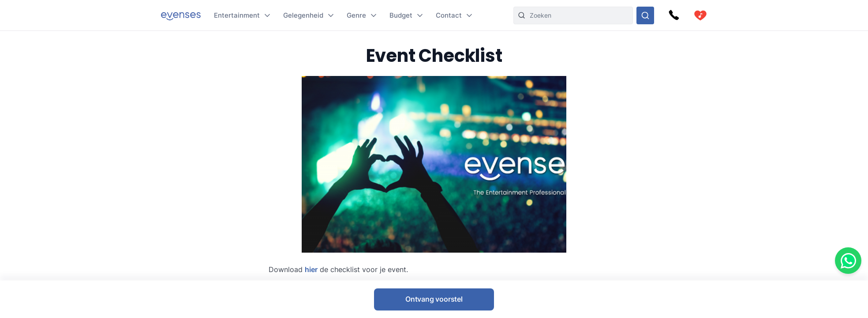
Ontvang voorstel (434, 299)
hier (311, 269)
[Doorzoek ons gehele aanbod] (645, 15)
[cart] (700, 15)
